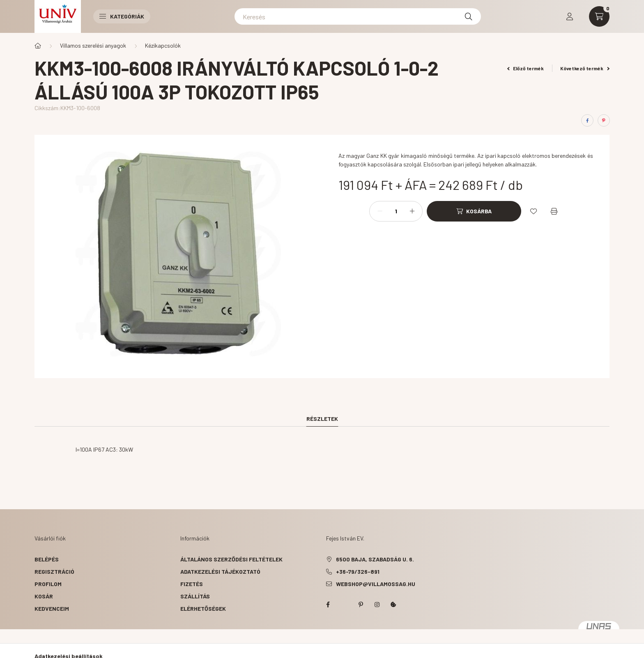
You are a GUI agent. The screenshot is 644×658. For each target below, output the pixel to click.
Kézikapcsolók (163, 45)
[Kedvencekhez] (534, 211)
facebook (328, 605)
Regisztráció (54, 571)
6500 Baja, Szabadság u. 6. (375, 559)
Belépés (47, 559)
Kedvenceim (52, 608)
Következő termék (585, 68)
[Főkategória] (38, 46)
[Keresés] (358, 16)
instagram (377, 605)
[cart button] (599, 16)
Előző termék (526, 68)
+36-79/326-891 (358, 571)
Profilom (48, 584)
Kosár (44, 596)
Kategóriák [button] (122, 16)
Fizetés (192, 584)
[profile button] (570, 16)
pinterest (361, 605)
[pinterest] (604, 120)
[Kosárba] (474, 211)
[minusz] (380, 211)
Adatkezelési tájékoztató (220, 571)
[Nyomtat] (554, 211)
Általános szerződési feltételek (231, 559)
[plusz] (412, 211)
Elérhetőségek (203, 608)
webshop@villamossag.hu (376, 584)
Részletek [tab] (322, 419)
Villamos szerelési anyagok (93, 45)
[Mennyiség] (396, 211)
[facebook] (587, 120)
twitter (344, 605)
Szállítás (195, 596)
